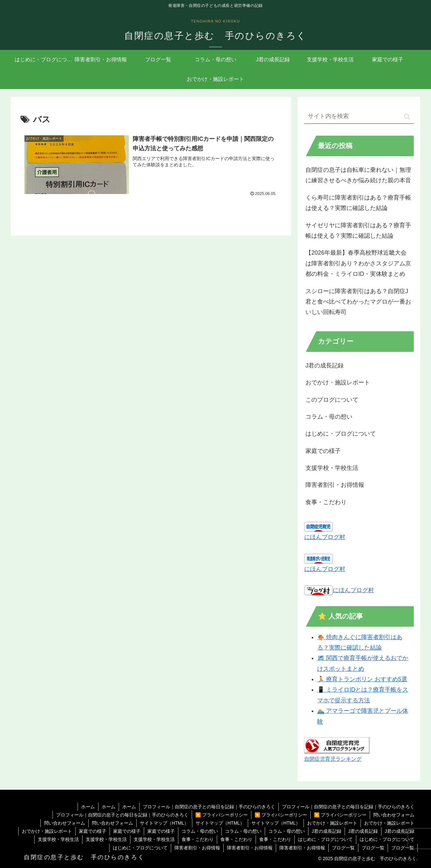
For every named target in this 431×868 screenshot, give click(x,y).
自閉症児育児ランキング (333, 759)
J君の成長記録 (327, 831)
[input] (359, 117)
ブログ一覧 (343, 848)
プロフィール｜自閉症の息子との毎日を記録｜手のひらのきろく (209, 807)
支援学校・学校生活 (58, 839)
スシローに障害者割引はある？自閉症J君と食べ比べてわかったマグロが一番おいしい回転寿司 (358, 302)
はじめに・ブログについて (325, 839)
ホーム (88, 807)
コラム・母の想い (200, 831)
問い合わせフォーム (394, 815)
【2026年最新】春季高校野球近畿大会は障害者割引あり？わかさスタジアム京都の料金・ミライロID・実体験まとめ (358, 263)
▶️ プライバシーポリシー (222, 815)
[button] (407, 117)
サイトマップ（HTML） (164, 823)
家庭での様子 (93, 831)
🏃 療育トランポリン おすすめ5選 (362, 679)
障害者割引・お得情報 (197, 848)
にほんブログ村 (325, 537)
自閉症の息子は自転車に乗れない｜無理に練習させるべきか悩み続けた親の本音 (358, 175)
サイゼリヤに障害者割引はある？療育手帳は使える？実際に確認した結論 (358, 231)
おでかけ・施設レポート (332, 823)
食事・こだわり (198, 839)
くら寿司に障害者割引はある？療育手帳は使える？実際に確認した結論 (358, 203)
